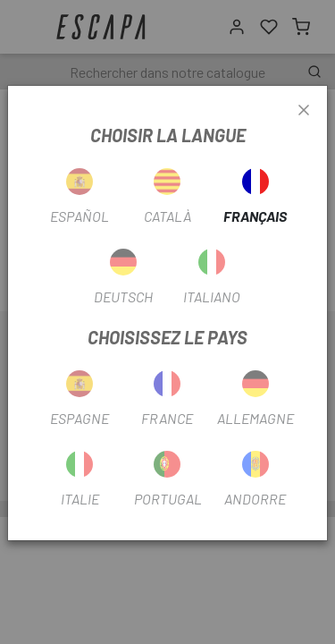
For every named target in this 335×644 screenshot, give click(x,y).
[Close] (304, 111)
